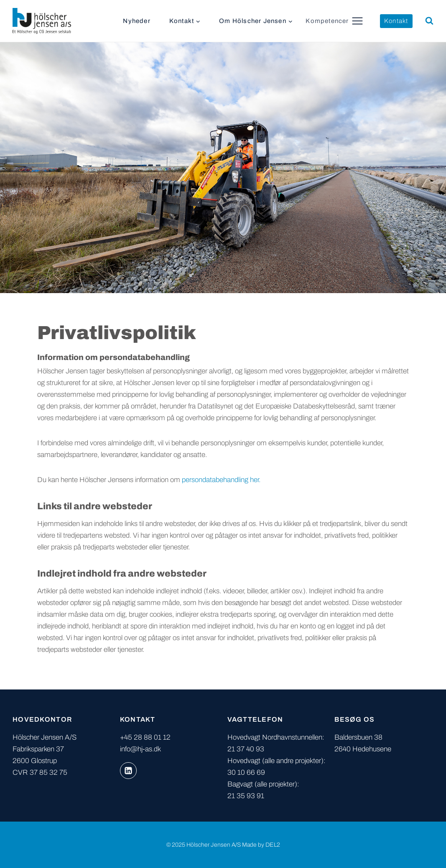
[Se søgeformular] (429, 21)
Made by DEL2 (261, 845)
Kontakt (396, 21)
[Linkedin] (128, 771)
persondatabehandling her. (221, 480)
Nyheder (136, 21)
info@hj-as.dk (140, 749)
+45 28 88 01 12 (145, 737)
